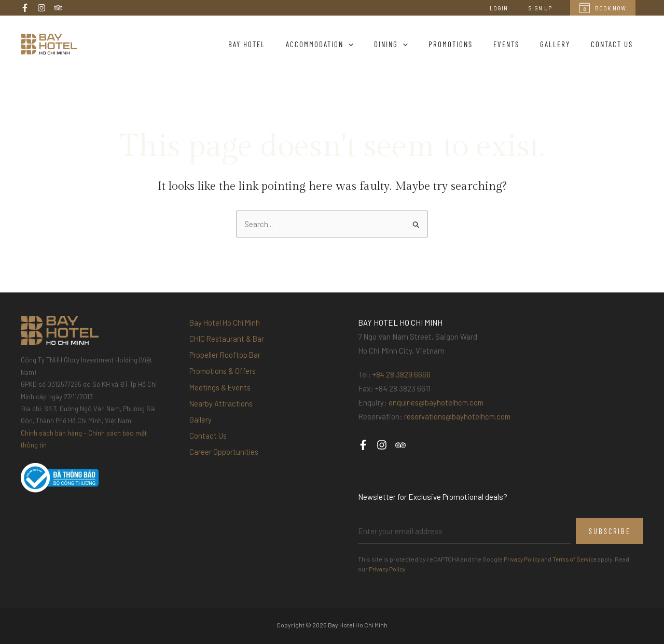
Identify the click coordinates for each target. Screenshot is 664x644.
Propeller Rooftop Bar (225, 359)
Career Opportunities (225, 466)
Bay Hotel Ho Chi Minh (226, 323)
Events (519, 44)
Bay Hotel (280, 44)
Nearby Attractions (222, 412)
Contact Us (614, 44)
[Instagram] (41, 8)
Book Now (603, 8)
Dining (414, 44)
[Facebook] (25, 8)
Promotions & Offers (224, 376)
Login (511, 8)
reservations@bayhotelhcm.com (459, 417)
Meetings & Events (222, 395)
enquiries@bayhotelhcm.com (438, 403)
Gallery (563, 44)
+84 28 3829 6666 (402, 375)
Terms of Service (579, 559)
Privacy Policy (523, 559)
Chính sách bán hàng (51, 433)
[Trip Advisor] (58, 8)
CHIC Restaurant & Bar (228, 341)
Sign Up (544, 8)
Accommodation (348, 44)
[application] (377, 44)
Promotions (469, 44)
